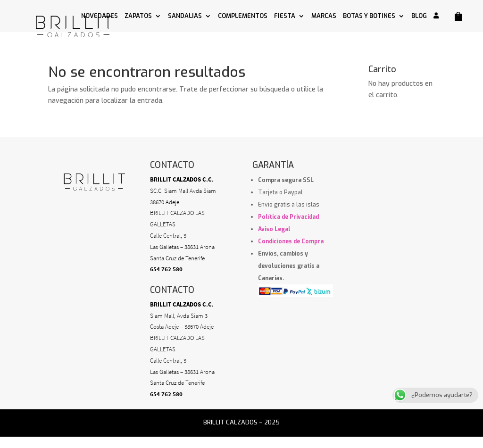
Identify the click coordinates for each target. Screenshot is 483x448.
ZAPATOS (138, 16)
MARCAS (324, 16)
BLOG (419, 16)
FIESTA (285, 16)
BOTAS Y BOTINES (369, 16)
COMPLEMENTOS (243, 16)
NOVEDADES (100, 16)
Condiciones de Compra (291, 241)
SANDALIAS (185, 16)
